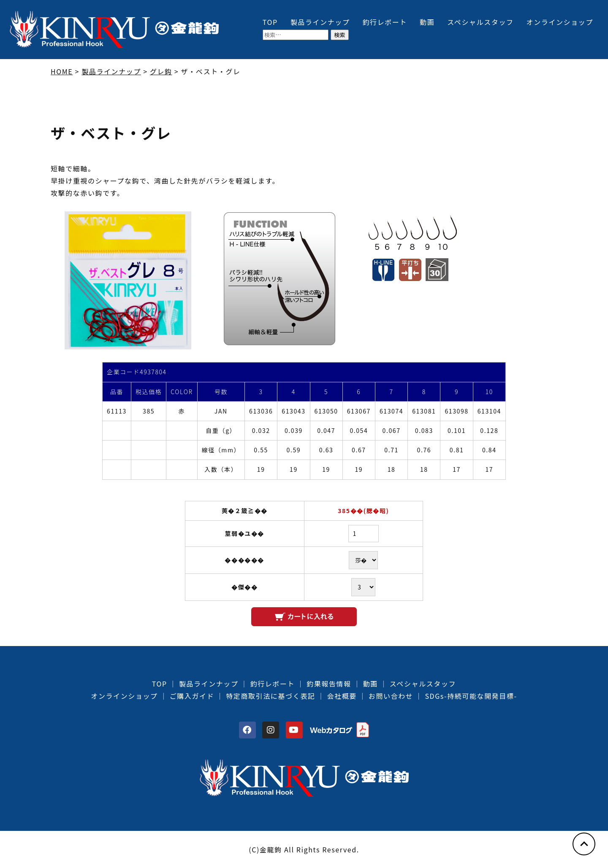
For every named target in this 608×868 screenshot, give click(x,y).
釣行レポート (385, 22)
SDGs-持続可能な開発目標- (471, 696)
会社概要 (342, 696)
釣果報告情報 (329, 684)
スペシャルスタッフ (480, 22)
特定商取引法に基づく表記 (270, 696)
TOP (270, 22)
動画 (427, 22)
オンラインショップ (560, 22)
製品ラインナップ (320, 22)
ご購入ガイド (192, 696)
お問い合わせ (391, 696)
